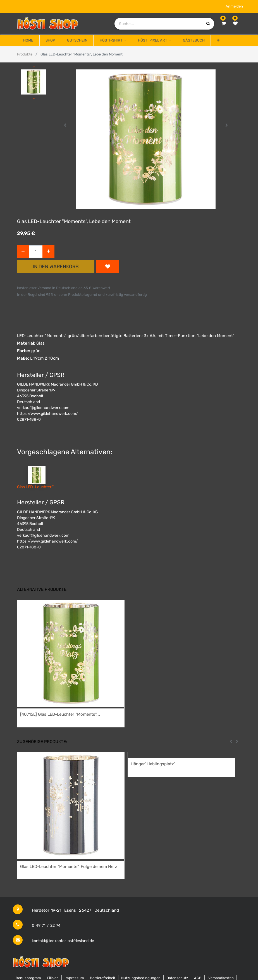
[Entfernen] (23, 252)
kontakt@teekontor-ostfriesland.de (63, 941)
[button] (218, 40)
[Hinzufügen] (48, 252)
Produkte (25, 54)
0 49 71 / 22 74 (46, 925)
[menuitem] (28, 40)
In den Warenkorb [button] (56, 267)
